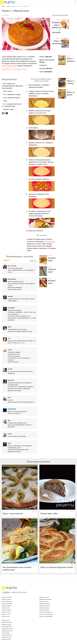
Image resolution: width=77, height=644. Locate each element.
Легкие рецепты (44, 602)
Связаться (4, 594)
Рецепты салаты (6, 612)
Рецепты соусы (6, 614)
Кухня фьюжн (6, 633)
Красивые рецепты (45, 606)
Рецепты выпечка (7, 597)
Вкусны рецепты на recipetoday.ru (8, 2)
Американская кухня (7, 629)
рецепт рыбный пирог (9, 66)
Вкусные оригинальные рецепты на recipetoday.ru (9, 588)
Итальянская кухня (7, 627)
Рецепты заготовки (7, 604)
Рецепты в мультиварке (46, 616)
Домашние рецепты (45, 604)
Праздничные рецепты (46, 599)
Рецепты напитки (7, 610)
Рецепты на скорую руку (46, 614)
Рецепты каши (6, 608)
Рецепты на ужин (44, 597)
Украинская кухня (7, 635)
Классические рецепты (46, 612)
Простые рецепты (44, 608)
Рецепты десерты (7, 602)
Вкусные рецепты (44, 610)
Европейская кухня (7, 622)
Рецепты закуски (6, 606)
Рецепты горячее (7, 599)
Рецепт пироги (7, 69)
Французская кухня (7, 631)
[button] (75, 2)
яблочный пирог (49, 241)
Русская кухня (6, 620)
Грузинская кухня (7, 637)
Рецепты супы (6, 616)
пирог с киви (21, 343)
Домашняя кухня (6, 625)
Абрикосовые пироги (20, 69)
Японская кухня (6, 639)
